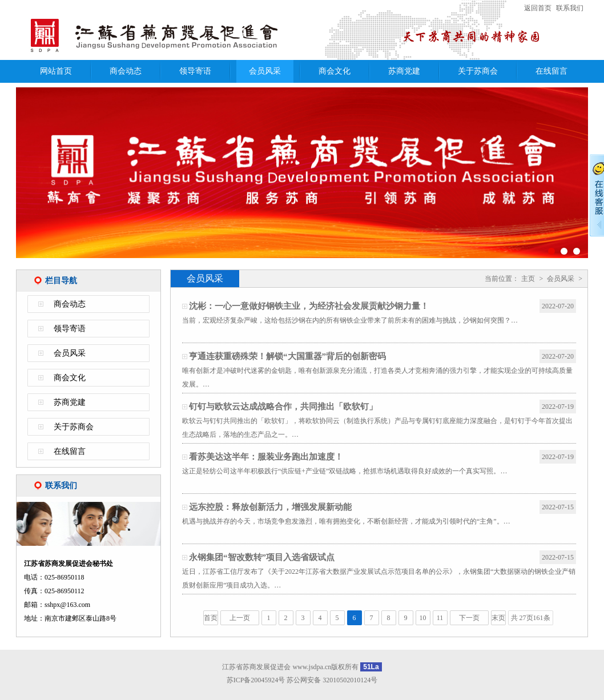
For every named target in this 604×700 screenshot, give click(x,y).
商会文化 (335, 71)
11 (440, 618)
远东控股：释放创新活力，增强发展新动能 (270, 507)
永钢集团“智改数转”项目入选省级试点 (262, 557)
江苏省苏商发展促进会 (164, 36)
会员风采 (265, 71)
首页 (211, 618)
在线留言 (551, 71)
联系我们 (570, 8)
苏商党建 (404, 71)
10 (423, 618)
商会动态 (126, 71)
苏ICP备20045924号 (256, 680)
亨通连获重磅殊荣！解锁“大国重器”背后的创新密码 (287, 356)
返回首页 (538, 8)
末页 (498, 618)
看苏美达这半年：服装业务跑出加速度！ (266, 457)
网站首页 (56, 71)
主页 (528, 279)
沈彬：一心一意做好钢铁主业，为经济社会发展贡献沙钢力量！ (309, 306)
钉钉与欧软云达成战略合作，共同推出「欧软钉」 (283, 407)
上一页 (240, 618)
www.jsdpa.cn (312, 667)
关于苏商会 (478, 71)
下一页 (469, 618)
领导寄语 (195, 71)
